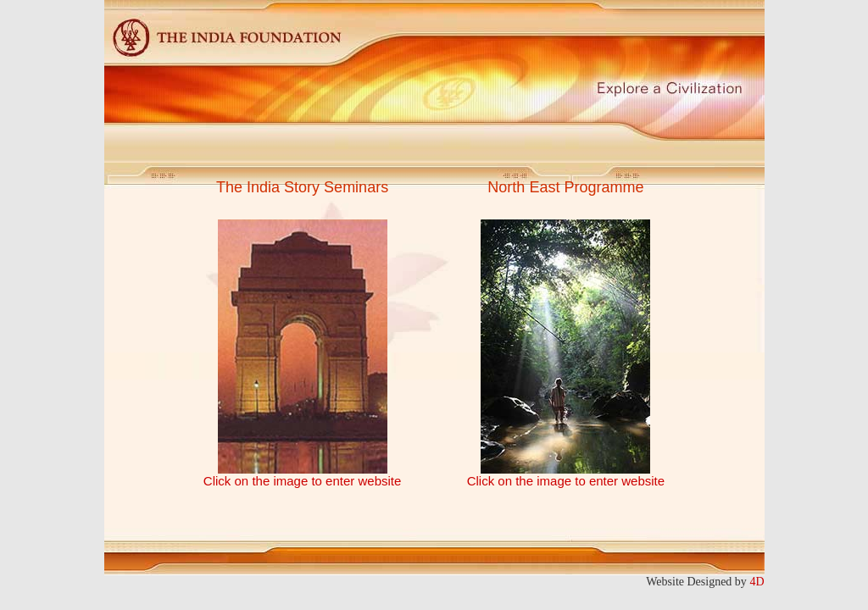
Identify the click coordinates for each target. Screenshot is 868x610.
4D (757, 582)
